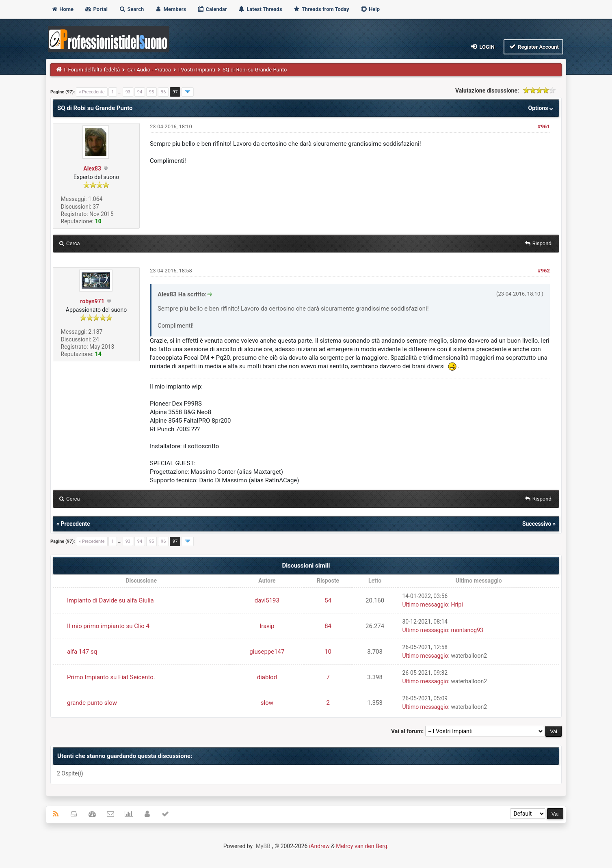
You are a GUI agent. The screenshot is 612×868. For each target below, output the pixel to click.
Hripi (457, 605)
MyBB (263, 846)
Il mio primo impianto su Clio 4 (108, 626)
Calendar (212, 9)
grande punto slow (92, 703)
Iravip (267, 626)
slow (267, 703)
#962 (544, 271)
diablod (267, 677)
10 (328, 652)
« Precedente (92, 92)
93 (128, 92)
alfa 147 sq (82, 652)
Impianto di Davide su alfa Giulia (110, 600)
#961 (544, 126)
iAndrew (319, 846)
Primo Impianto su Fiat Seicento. (111, 677)
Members (170, 9)
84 (328, 626)
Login (482, 46)
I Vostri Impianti (197, 70)
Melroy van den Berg (361, 846)
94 (140, 92)
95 (151, 92)
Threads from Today (321, 9)
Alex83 (92, 168)
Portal (96, 9)
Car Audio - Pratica (149, 70)
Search (131, 9)
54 (328, 600)
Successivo (537, 524)
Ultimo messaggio (425, 605)
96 (163, 92)
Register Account (533, 46)
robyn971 (92, 301)
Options (542, 108)
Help (370, 9)
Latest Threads (260, 9)
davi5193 (267, 600)
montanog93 (467, 630)
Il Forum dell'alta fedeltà (92, 70)
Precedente (76, 524)
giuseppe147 (267, 652)
